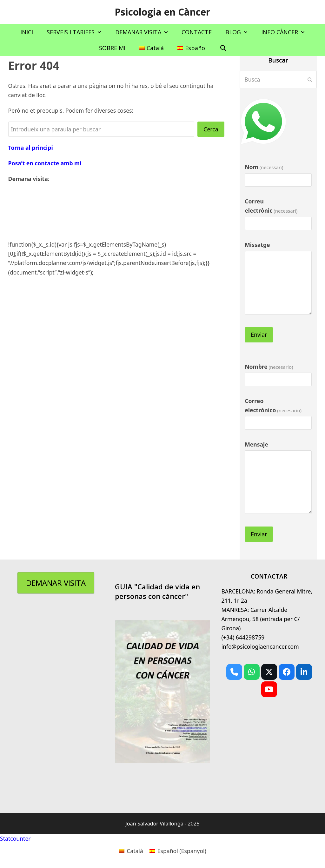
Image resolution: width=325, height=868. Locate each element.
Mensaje (256, 444)
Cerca (211, 129)
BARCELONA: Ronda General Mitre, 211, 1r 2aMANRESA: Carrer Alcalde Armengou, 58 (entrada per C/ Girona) (267, 610)
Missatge (257, 245)
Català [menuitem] (135, 851)
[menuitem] (151, 48)
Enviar (259, 335)
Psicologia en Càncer (162, 12)
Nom (264, 167)
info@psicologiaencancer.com (260, 646)
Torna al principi (31, 148)
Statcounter (15, 838)
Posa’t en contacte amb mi (45, 163)
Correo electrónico (273, 405)
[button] (223, 48)
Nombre (269, 367)
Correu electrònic (271, 206)
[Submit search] (310, 80)
